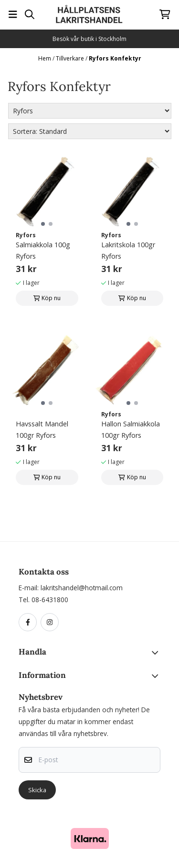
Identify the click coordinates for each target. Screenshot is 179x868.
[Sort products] (90, 131)
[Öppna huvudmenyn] (13, 14)
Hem (45, 58)
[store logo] (89, 14)
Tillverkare (71, 58)
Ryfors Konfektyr (115, 58)
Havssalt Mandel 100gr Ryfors (42, 429)
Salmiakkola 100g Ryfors (43, 250)
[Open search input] (30, 14)
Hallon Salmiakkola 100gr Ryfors (131, 429)
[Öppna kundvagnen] (165, 14)
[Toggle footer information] (157, 653)
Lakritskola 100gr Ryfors (128, 250)
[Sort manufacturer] (90, 111)
